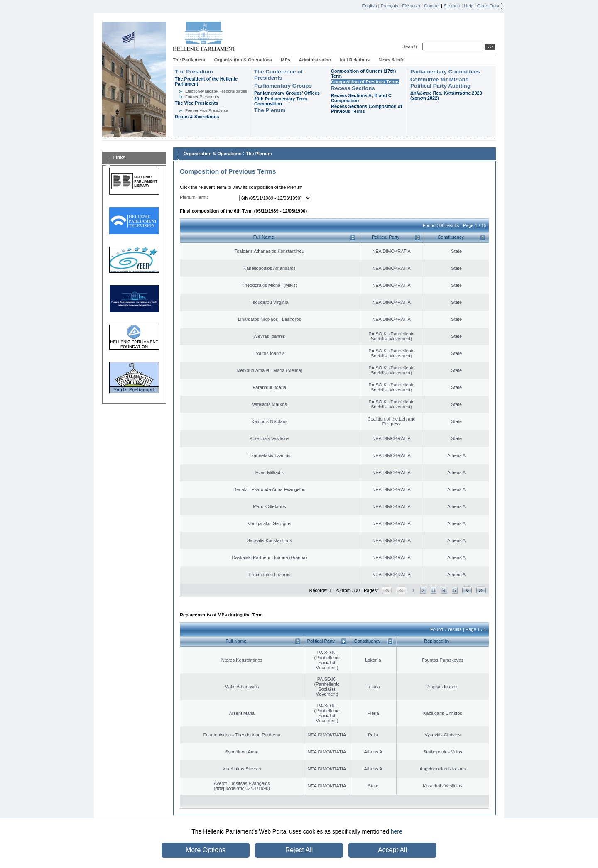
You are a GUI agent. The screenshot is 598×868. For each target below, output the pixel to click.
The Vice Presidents (196, 103)
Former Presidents (202, 97)
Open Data (488, 6)
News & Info (391, 60)
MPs (286, 60)
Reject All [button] (299, 850)
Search (411, 46)
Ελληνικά (411, 6)
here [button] (397, 831)
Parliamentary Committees (445, 72)
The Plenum (270, 110)
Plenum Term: (194, 197)
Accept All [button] (392, 850)
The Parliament (189, 60)
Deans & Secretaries (197, 117)
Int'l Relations (355, 60)
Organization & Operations (243, 60)
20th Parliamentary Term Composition (281, 101)
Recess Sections (353, 88)
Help (469, 6)
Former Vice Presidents (207, 110)
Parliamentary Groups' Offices (287, 93)
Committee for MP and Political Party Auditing (440, 83)
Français (390, 6)
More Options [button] (206, 850)
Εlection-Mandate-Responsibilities (216, 91)
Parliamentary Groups (283, 86)
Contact (432, 6)
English (370, 6)
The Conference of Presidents (278, 75)
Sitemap (452, 6)
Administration (315, 60)
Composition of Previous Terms (365, 82)
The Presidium (194, 72)
